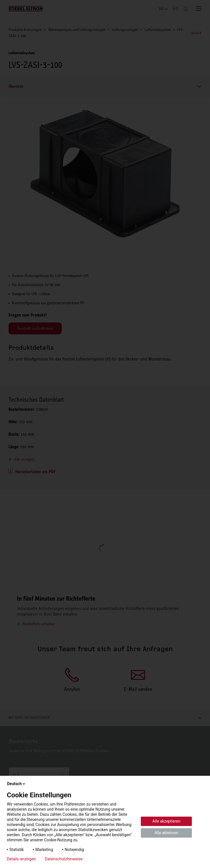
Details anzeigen (21, 859)
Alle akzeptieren (166, 821)
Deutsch (17, 784)
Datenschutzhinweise (64, 859)
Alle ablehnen (166, 833)
